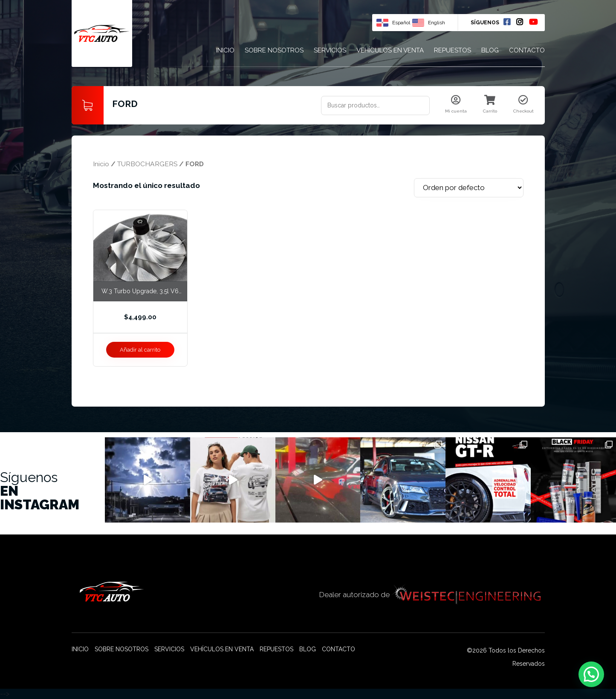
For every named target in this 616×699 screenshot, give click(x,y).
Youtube (533, 22)
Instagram (520, 22)
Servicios (330, 50)
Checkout (523, 104)
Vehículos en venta (390, 50)
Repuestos (453, 50)
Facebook (507, 22)
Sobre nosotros (274, 50)
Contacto (527, 50)
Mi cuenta (456, 104)
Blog (490, 50)
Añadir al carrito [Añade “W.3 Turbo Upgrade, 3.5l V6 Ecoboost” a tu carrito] (140, 350)
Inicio (225, 50)
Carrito (490, 104)
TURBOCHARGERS (147, 164)
